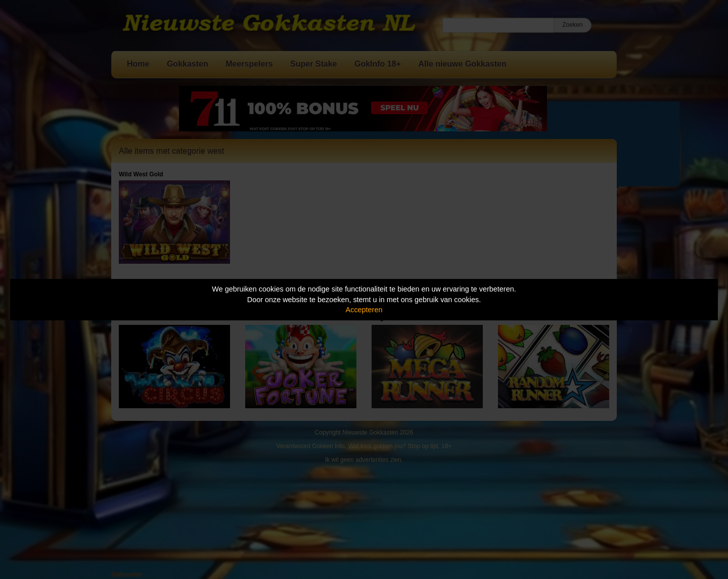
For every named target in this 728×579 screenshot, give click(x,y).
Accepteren (364, 310)
